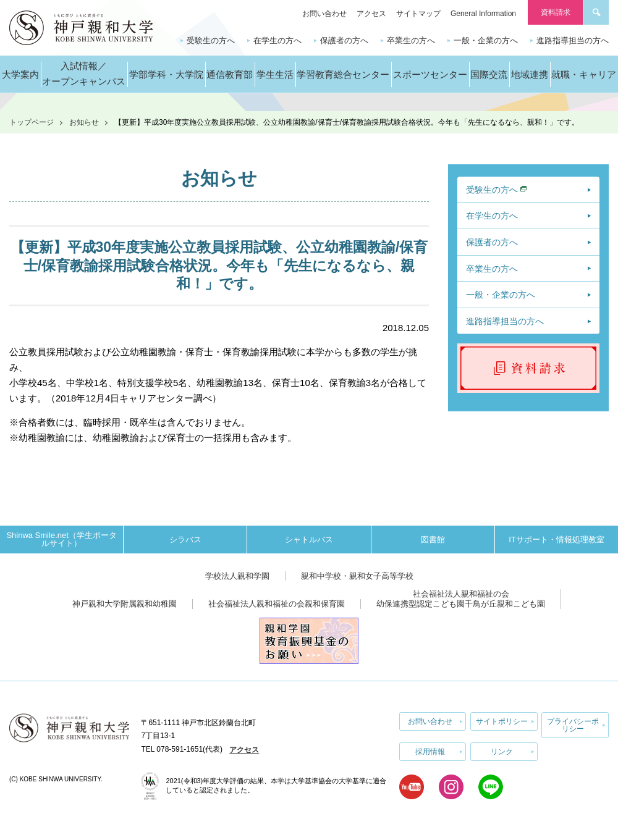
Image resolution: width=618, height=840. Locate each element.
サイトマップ (418, 14)
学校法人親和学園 (237, 576)
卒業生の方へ (411, 40)
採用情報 (430, 749)
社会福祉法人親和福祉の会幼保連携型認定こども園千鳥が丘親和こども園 (461, 599)
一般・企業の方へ (486, 40)
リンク (502, 749)
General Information (483, 14)
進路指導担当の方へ (573, 40)
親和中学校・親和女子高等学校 (357, 576)
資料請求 (556, 12)
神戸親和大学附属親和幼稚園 (125, 604)
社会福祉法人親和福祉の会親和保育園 (277, 604)
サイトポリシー (502, 721)
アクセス (371, 14)
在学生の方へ (277, 40)
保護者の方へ (344, 40)
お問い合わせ (324, 14)
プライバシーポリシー (573, 724)
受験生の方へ (211, 40)
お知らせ (84, 122)
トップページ (32, 122)
